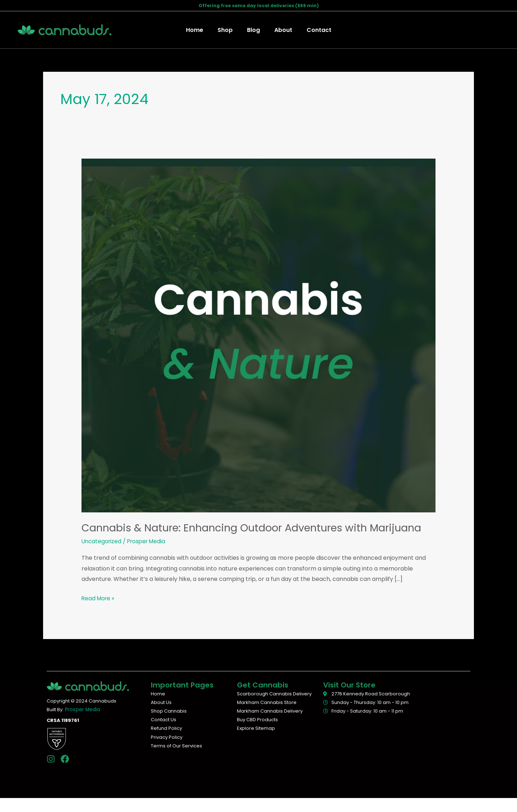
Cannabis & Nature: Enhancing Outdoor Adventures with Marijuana (231, 535)
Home (200, 30)
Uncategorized (102, 555)
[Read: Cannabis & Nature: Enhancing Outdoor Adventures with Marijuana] (259, 335)
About (280, 30)
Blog (253, 30)
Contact (313, 30)
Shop (228, 30)
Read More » (99, 612)
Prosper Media (82, 724)
